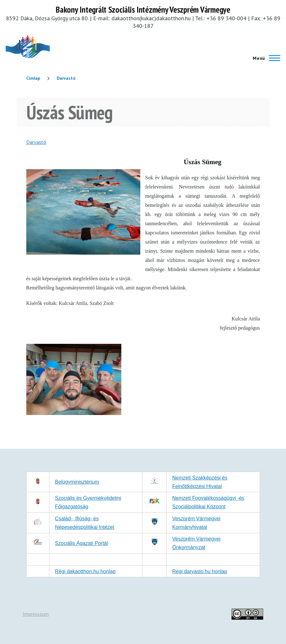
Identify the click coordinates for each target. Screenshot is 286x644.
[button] (74, 413)
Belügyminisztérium (77, 482)
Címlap (33, 78)
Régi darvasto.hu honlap (200, 571)
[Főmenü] (265, 58)
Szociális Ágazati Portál (82, 543)
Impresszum (36, 614)
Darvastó (66, 78)
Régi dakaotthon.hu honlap (85, 571)
